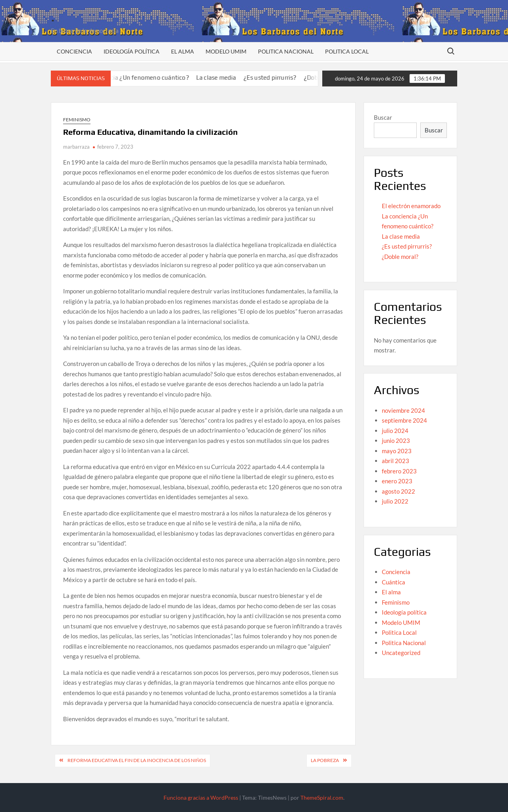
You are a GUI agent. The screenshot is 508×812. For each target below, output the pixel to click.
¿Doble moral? (400, 257)
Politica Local (347, 51)
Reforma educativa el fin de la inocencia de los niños (137, 760)
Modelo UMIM (226, 51)
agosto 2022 (398, 491)
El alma (183, 51)
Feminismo (77, 120)
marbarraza (76, 147)
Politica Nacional (286, 51)
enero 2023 (397, 481)
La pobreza (325, 760)
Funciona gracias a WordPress (201, 798)
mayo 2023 (397, 451)
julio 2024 (395, 431)
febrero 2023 (399, 471)
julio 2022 (395, 501)
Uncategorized (401, 653)
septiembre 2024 (404, 420)
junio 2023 (396, 440)
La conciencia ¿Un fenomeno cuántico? (144, 78)
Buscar (383, 117)
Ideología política (132, 51)
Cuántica (394, 582)
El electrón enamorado (411, 206)
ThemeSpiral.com (322, 798)
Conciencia (74, 51)
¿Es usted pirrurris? (279, 78)
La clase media (225, 78)
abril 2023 (395, 461)
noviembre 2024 (403, 410)
